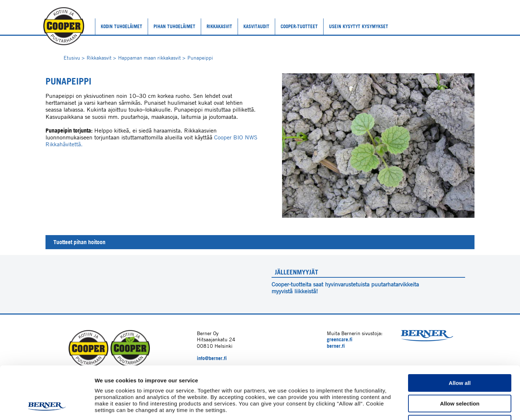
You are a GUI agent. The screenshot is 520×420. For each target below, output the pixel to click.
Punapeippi (200, 58)
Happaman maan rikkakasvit (152, 58)
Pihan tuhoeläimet (174, 26)
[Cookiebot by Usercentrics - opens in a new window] (47, 406)
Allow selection (460, 354)
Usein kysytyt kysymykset (359, 26)
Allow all (460, 334)
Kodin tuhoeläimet (122, 26)
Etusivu (74, 58)
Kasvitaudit (256, 26)
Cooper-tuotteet (299, 26)
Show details (379, 406)
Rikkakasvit (219, 26)
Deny (460, 374)
